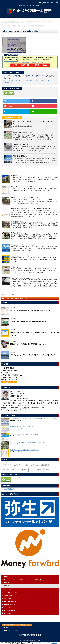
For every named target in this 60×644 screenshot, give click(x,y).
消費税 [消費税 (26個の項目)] (40, 470)
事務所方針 (7, 586)
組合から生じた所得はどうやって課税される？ (22, 256)
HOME (6, 577)
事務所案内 (7, 582)
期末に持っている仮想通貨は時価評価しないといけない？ (30, 344)
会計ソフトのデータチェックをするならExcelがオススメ (24, 186)
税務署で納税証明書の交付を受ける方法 (21, 427)
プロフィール (8, 589)
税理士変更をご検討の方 (21, 144)
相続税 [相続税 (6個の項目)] (47, 470)
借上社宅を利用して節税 (17, 175)
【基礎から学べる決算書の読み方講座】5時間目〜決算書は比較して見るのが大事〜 (34, 419)
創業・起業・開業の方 (20, 156)
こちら (19, 410)
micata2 (54, 643)
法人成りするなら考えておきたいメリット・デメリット (24, 232)
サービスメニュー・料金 (11, 61)
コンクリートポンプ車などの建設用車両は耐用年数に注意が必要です (30, 442)
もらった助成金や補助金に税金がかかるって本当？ (28, 322)
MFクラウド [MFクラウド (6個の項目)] (7, 465)
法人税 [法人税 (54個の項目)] (32, 470)
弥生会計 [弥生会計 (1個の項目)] (6, 470)
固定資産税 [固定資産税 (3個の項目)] (34, 465)
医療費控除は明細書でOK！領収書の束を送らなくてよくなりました (29, 434)
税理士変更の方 (8, 598)
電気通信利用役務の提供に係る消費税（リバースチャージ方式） (26, 278)
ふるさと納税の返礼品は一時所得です (20, 221)
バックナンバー (8, 607)
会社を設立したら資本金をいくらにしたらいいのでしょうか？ (26, 197)
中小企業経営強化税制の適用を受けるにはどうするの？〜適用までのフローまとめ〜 (31, 208)
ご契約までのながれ (9, 595)
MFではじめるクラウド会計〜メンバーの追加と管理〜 (24, 245)
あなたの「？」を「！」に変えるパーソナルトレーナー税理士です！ (24, 63)
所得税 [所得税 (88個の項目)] (14, 470)
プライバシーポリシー (10, 610)
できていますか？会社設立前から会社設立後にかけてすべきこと (33, 355)
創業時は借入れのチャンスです (23, 132)
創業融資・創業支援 (9, 604)
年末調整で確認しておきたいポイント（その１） (22, 267)
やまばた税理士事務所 (7, 489)
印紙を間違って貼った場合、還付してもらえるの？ (25, 450)
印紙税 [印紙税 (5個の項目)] (25, 465)
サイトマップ (8, 613)
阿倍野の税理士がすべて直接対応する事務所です (30, 641)
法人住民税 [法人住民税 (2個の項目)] (23, 470)
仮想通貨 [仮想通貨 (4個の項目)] (17, 465)
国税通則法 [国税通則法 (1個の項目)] (45, 465)
